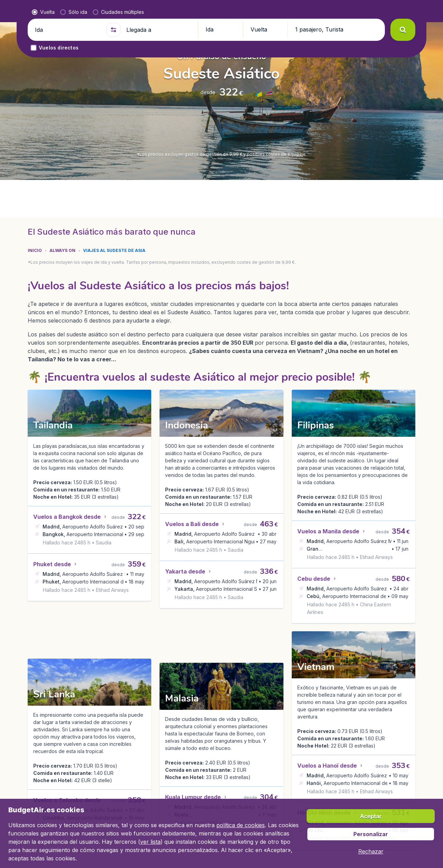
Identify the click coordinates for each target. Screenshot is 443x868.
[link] (374, 11)
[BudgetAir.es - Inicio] (62, 11)
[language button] (356, 11)
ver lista (150, 842)
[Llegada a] (159, 190)
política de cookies (241, 825)
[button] (401, 11)
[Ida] (68, 190)
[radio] (43, 172)
